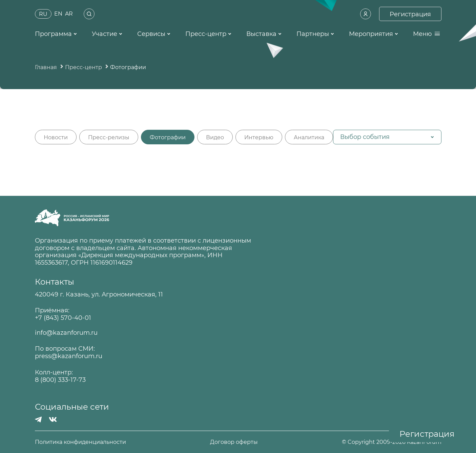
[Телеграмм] (38, 419)
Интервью (259, 137)
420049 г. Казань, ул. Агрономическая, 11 (99, 295)
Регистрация (427, 434)
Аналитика (309, 137)
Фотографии (168, 137)
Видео (215, 137)
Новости (56, 137)
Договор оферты (234, 442)
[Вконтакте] (53, 419)
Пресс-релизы (109, 137)
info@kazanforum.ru (66, 333)
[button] (387, 137)
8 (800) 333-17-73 (60, 380)
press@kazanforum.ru (69, 356)
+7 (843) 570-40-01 (63, 318)
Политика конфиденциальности (80, 442)
